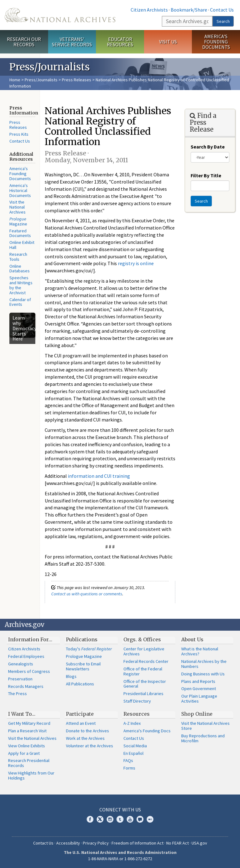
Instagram (110, 819)
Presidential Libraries (143, 694)
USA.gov (199, 843)
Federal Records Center (146, 661)
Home (15, 80)
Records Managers (26, 686)
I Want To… (22, 714)
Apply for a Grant (24, 753)
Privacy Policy (96, 843)
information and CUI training (99, 476)
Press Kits (19, 134)
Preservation (20, 679)
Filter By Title (206, 175)
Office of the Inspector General (145, 684)
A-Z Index (132, 723)
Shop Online (197, 714)
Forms (129, 768)
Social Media (135, 746)
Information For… (30, 639)
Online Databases (20, 269)
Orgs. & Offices (142, 639)
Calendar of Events (20, 302)
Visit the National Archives (17, 207)
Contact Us (222, 10)
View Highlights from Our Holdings (31, 775)
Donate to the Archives (87, 731)
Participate (80, 714)
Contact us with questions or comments (87, 594)
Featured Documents (20, 233)
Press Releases (77, 80)
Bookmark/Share (189, 10)
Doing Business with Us (203, 674)
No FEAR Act (177, 843)
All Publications (80, 684)
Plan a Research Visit (27, 731)
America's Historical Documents (20, 190)
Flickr (150, 819)
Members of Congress (29, 671)
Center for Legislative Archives (144, 651)
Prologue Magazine (84, 656)
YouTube (130, 819)
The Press (17, 694)
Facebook (90, 819)
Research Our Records (24, 42)
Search (223, 21)
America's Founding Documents (216, 42)
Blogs (71, 676)
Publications (82, 639)
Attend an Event (81, 723)
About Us (192, 639)
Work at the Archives (85, 738)
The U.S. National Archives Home (60, 15)
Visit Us (168, 42)
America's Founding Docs (147, 731)
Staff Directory (137, 701)
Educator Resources (120, 42)
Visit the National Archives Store (205, 726)
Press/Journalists (41, 80)
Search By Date (208, 147)
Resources (137, 714)
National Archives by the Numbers (204, 664)
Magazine (18, 221)
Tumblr (120, 819)
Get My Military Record (29, 723)
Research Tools (18, 257)
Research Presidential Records (29, 763)
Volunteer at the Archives (90, 746)
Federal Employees (26, 656)
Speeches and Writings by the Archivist (21, 285)
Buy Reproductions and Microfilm (203, 738)
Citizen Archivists (149, 10)
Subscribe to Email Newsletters (83, 666)
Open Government (199, 689)
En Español (133, 753)
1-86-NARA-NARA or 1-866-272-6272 (120, 859)
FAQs (128, 760)
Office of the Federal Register (143, 671)
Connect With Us (120, 810)
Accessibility (68, 843)
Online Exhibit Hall (22, 245)
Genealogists (21, 664)
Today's (89, 649)
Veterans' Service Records (72, 42)
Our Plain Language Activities (199, 699)
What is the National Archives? (200, 651)
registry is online (136, 263)
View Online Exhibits (27, 746)
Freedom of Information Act (137, 843)
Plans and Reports (198, 681)
